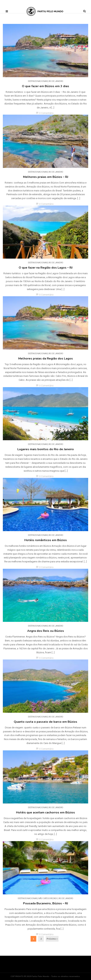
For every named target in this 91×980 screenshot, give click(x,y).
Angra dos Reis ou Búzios (46, 631)
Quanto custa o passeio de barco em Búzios (45, 722)
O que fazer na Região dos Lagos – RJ (46, 268)
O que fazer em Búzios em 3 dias (45, 86)
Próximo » (52, 939)
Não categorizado (48, 898)
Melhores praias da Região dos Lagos (46, 359)
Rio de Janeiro (56, 81)
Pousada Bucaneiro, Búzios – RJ (45, 903)
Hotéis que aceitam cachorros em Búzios (45, 812)
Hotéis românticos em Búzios (46, 540)
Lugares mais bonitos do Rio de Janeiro (46, 449)
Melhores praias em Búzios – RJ (46, 177)
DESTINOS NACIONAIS (38, 81)
